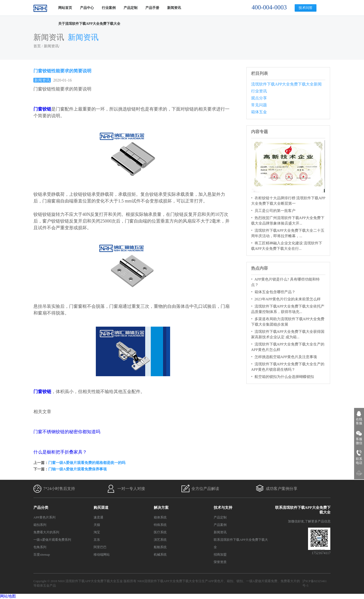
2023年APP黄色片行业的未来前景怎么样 (288, 299)
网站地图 (8, 596)
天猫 (97, 525)
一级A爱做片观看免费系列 (52, 540)
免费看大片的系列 (46, 532)
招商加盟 (220, 555)
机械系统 (160, 555)
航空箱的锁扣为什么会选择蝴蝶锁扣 (284, 377)
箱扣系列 (40, 525)
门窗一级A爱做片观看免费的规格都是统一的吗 (87, 463)
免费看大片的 (290, 581)
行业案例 (109, 8)
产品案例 (220, 525)
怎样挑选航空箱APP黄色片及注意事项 (286, 357)
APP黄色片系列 (44, 517)
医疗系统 (160, 532)
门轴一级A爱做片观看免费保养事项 (78, 469)
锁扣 (240, 581)
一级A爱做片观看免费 (262, 581)
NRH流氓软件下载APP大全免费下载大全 (166, 581)
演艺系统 (160, 540)
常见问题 (259, 105)
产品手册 (152, 8)
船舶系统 (160, 547)
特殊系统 (160, 525)
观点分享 (259, 98)
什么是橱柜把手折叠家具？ (60, 452)
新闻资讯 (174, 8)
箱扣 (230, 581)
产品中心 (87, 8)
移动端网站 (102, 555)
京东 (97, 540)
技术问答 (306, 8)
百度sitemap (42, 555)
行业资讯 (259, 91)
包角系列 (40, 547)
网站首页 (65, 8)
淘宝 (97, 532)
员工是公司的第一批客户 (275, 211)
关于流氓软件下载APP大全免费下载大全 (89, 24)
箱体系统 (160, 517)
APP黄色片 (216, 581)
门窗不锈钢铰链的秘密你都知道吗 (67, 432)
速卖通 (98, 517)
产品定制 (130, 8)
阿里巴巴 (100, 547)
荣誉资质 (220, 562)
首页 (37, 46)
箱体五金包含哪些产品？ (275, 292)
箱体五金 (259, 112)
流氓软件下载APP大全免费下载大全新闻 (286, 84)
